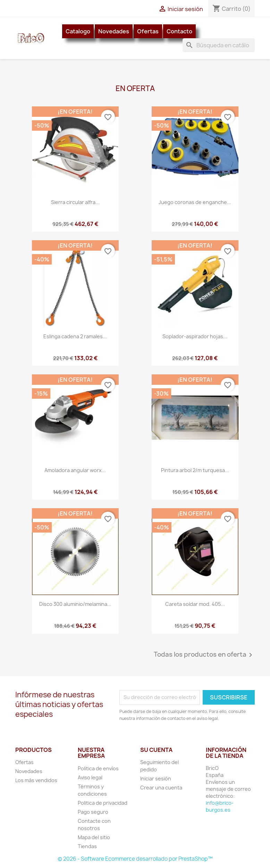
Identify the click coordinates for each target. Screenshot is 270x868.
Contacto (179, 31)
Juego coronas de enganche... (195, 202)
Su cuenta (156, 750)
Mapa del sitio (94, 837)
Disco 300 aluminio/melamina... (75, 604)
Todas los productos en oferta (204, 655)
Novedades (114, 31)
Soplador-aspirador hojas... (195, 336)
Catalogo (78, 31)
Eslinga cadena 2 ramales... (75, 336)
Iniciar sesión (156, 778)
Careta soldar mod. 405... (195, 604)
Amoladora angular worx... (75, 470)
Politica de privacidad (103, 803)
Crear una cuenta (161, 788)
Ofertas (148, 31)
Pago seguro (93, 812)
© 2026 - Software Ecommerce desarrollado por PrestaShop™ (135, 859)
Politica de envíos (98, 768)
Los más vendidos (36, 780)
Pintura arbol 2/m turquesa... (195, 470)
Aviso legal (90, 777)
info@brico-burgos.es (220, 806)
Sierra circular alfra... (75, 202)
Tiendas (87, 846)
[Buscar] (219, 45)
